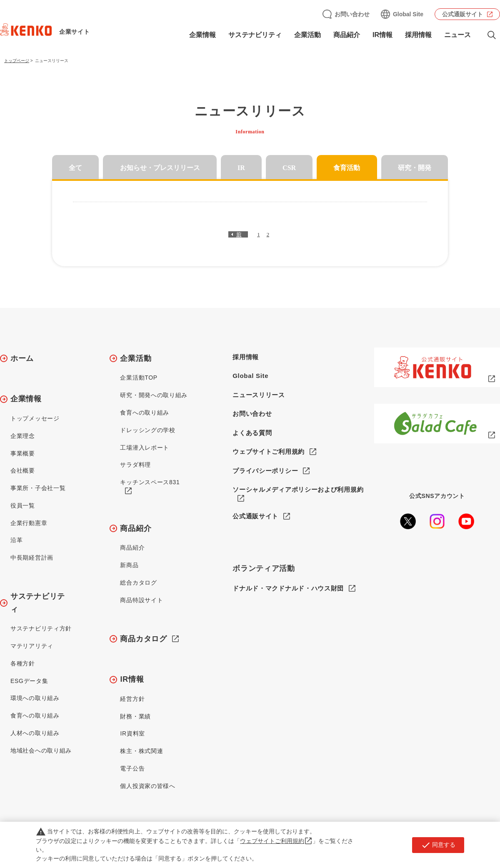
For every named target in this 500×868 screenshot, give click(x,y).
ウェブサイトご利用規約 (269, 452)
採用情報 (418, 35)
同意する (438, 845)
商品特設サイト (141, 600)
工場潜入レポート (145, 448)
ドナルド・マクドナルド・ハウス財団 (288, 588)
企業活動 (307, 35)
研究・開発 (415, 168)
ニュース (457, 35)
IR (241, 168)
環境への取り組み (35, 698)
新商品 (129, 565)
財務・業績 (135, 716)
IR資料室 (132, 733)
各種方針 (23, 663)
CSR (289, 168)
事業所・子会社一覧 (38, 488)
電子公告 (132, 768)
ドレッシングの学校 (147, 430)
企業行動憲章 (29, 523)
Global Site (408, 14)
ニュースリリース (259, 395)
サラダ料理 (135, 465)
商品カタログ (143, 639)
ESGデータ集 (29, 681)
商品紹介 (347, 35)
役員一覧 (23, 505)
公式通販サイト (462, 14)
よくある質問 (252, 433)
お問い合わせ (352, 14)
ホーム (22, 358)
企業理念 (23, 436)
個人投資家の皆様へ (147, 786)
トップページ (17, 61)
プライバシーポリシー (265, 471)
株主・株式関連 (141, 751)
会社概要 (23, 470)
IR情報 (382, 35)
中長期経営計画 (32, 558)
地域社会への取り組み (41, 750)
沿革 (16, 540)
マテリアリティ (32, 646)
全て (75, 168)
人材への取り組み (35, 733)
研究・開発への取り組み (154, 395)
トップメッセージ (35, 418)
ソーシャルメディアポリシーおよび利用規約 (298, 489)
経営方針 (132, 699)
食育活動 (347, 168)
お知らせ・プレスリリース (160, 168)
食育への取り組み (35, 715)
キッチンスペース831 (150, 482)
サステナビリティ (255, 35)
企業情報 (202, 35)
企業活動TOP (139, 378)
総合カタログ (138, 583)
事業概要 (23, 453)
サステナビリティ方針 (41, 628)
